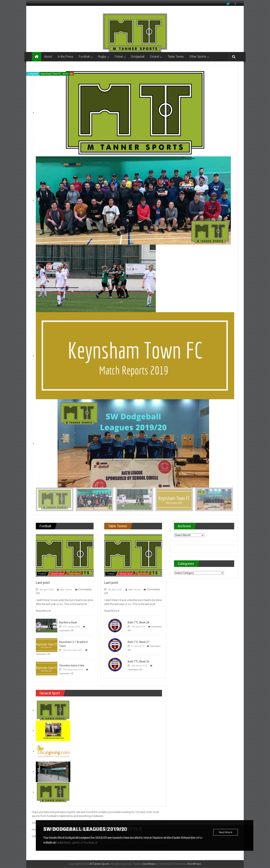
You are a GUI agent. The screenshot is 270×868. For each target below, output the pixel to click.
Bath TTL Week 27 (138, 642)
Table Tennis (176, 57)
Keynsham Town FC (51, 74)
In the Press (65, 57)
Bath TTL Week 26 (138, 662)
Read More (226, 833)
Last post (43, 583)
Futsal (119, 57)
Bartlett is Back (68, 623)
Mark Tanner (66, 590)
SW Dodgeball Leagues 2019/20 (88, 829)
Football (84, 57)
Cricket (155, 57)
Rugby (102, 57)
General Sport (57, 574)
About (48, 57)
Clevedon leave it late (72, 666)
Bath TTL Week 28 (138, 623)
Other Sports (198, 57)
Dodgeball (138, 57)
